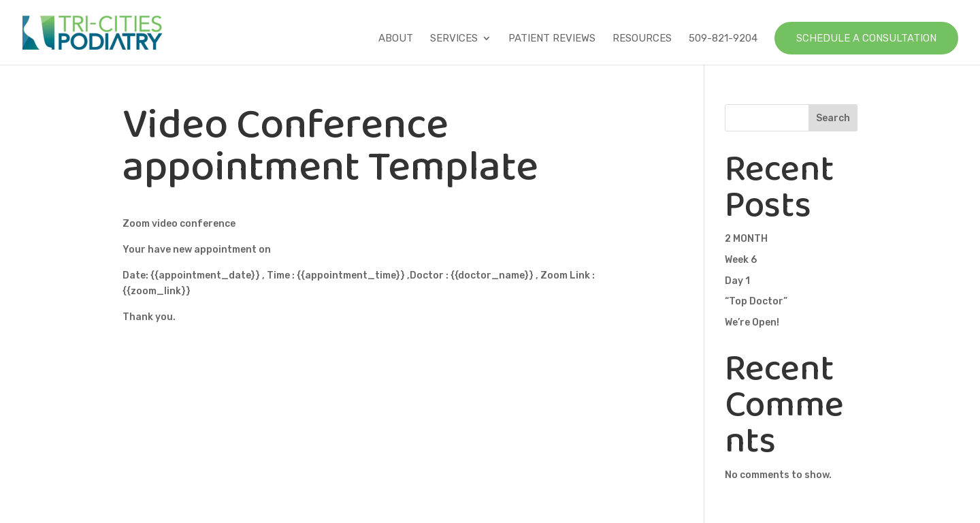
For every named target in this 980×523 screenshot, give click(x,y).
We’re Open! (752, 322)
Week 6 (741, 260)
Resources (642, 39)
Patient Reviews (552, 39)
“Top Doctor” (756, 301)
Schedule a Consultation (866, 38)
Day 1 (737, 281)
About (396, 39)
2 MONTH (746, 239)
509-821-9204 (723, 39)
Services (454, 39)
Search (833, 118)
